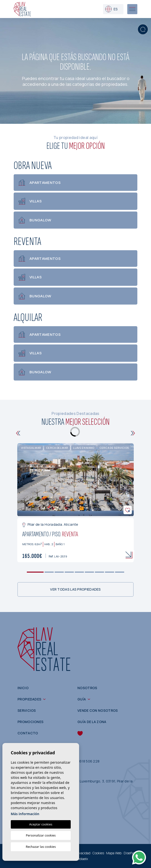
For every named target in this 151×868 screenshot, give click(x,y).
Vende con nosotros (98, 710)
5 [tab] (79, 572)
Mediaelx (81, 859)
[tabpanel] (75, 503)
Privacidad (83, 853)
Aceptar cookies (41, 824)
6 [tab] (90, 572)
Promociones (30, 722)
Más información (25, 814)
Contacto (28, 733)
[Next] (133, 433)
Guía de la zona (92, 722)
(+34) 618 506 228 (84, 761)
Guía (82, 699)
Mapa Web (114, 853)
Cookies (98, 853)
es (111, 9)
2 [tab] (49, 572)
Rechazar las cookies (41, 847)
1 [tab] (35, 572)
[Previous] (18, 433)
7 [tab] (100, 572)
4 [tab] (69, 572)
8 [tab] (110, 572)
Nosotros (87, 688)
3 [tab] (59, 572)
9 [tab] (120, 572)
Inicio (23, 688)
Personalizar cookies (41, 835)
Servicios (27, 710)
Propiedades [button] (29, 699)
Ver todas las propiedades (75, 589)
